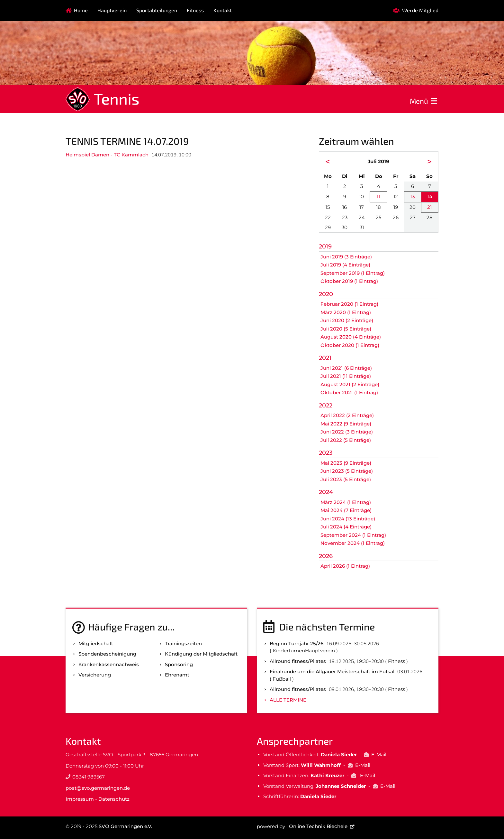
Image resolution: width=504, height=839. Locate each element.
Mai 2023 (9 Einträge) (346, 463)
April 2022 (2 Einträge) (347, 415)
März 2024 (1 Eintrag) (346, 502)
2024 (326, 492)
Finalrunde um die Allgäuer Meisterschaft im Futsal (332, 671)
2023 (326, 453)
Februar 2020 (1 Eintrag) (349, 304)
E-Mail (379, 755)
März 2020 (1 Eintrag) (346, 312)
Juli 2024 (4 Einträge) (346, 527)
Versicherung (95, 675)
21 (430, 207)
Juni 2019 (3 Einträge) (346, 257)
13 (413, 196)
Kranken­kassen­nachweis (109, 664)
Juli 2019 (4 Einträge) (345, 265)
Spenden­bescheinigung (107, 654)
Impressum (80, 799)
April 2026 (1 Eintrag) (345, 566)
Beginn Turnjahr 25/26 (297, 643)
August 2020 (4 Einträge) (351, 337)
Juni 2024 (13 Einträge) (348, 519)
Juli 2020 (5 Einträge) (346, 329)
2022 (326, 406)
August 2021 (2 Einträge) (350, 384)
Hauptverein (112, 10)
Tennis (117, 98)
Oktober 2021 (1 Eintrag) (349, 392)
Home (81, 10)
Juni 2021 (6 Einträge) (346, 368)
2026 (326, 556)
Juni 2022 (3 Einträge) (347, 432)
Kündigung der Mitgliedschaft (201, 654)
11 (379, 196)
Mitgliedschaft (96, 643)
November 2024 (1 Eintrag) (353, 543)
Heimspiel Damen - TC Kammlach (107, 155)
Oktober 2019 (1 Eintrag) (349, 281)
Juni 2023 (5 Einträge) (347, 471)
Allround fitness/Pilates (298, 661)
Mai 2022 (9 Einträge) (346, 424)
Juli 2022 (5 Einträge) (346, 440)
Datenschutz (114, 799)
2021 (325, 358)
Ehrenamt (177, 675)
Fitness (195, 10)
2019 (325, 247)
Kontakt (223, 10)
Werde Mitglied (420, 10)
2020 (326, 294)
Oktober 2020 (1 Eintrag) (350, 345)
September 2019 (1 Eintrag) (353, 273)
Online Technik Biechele (318, 826)
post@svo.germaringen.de (98, 788)
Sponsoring (179, 664)
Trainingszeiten (183, 643)
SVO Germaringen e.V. (125, 826)
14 (430, 196)
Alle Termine (288, 700)
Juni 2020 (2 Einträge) (347, 320)
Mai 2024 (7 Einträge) (346, 510)
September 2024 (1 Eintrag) (353, 535)
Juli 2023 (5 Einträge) (346, 479)
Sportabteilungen (157, 10)
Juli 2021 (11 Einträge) (346, 376)
